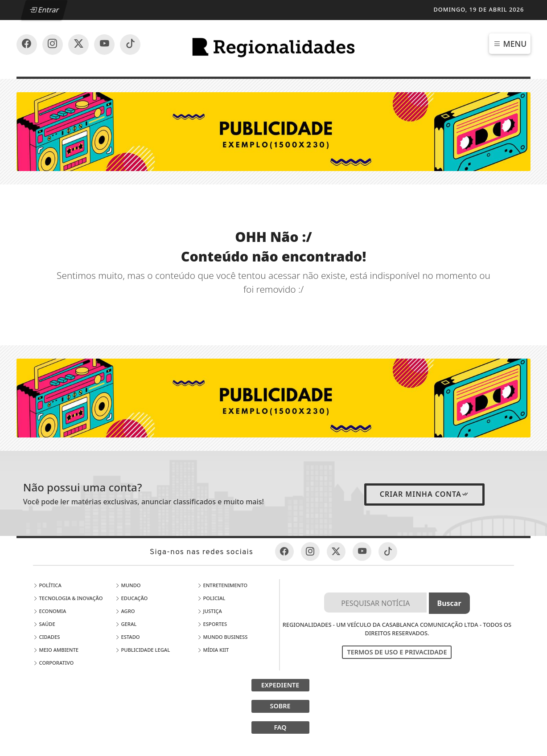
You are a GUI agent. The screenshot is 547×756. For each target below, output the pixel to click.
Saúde (44, 624)
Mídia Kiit (213, 650)
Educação (132, 598)
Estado (127, 637)
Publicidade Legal (143, 650)
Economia (50, 611)
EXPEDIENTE (280, 685)
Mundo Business (222, 637)
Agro (125, 611)
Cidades (47, 637)
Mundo (128, 585)
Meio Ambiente (56, 650)
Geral (126, 624)
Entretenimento (222, 585)
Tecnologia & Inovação (68, 598)
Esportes (212, 624)
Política (47, 585)
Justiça (210, 611)
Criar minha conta (424, 494)
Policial (211, 598)
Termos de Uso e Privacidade (397, 652)
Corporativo (53, 663)
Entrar (45, 10)
